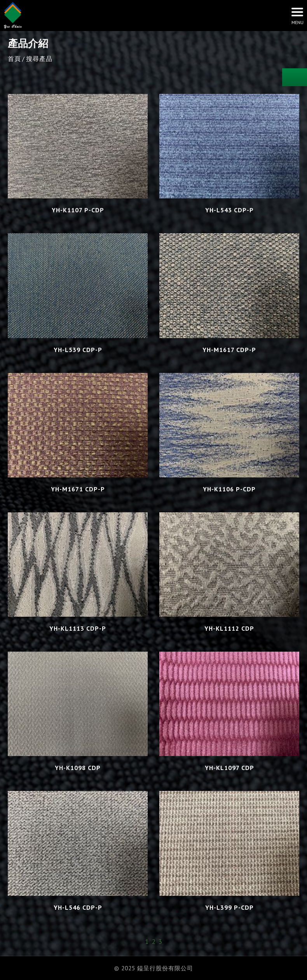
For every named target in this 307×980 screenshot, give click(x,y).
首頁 (14, 59)
